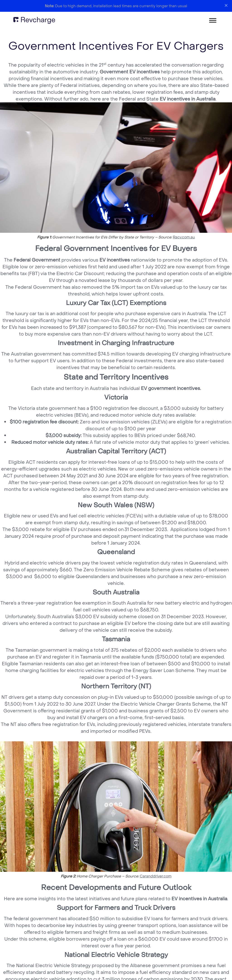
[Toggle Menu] (213, 20)
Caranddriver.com (156, 876)
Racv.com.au (184, 237)
